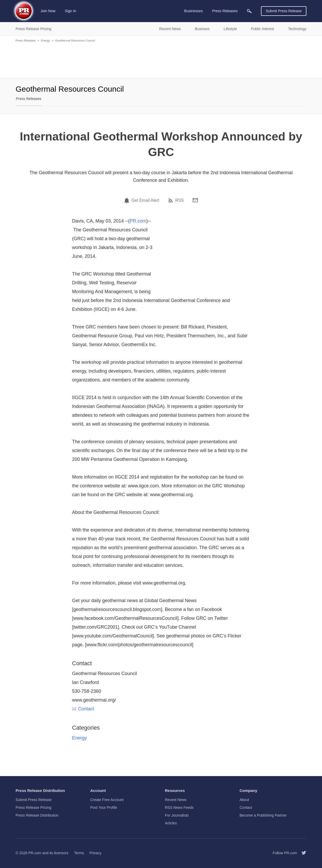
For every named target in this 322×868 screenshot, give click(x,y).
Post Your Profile (104, 808)
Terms (79, 853)
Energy (45, 41)
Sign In (71, 11)
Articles (171, 823)
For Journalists (177, 815)
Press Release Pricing (33, 808)
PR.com (138, 221)
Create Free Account (107, 800)
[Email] (195, 200)
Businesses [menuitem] (193, 11)
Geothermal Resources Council (75, 41)
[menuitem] (249, 11)
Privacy (95, 853)
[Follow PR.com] (302, 853)
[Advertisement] (161, 60)
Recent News (176, 800)
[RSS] (171, 200)
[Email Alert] (128, 200)
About (244, 800)
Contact (83, 709)
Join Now (48, 11)
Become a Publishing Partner (263, 815)
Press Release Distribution (37, 815)
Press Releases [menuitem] (225, 11)
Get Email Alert (145, 200)
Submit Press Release (284, 11)
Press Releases (26, 41)
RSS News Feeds (179, 808)
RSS (180, 200)
